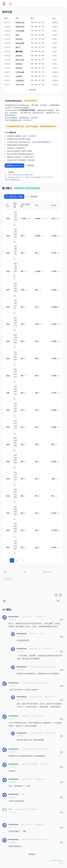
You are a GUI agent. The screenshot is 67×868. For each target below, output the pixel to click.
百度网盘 (14, 165)
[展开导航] (10, 4)
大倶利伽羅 (20, 31)
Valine (61, 860)
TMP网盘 (30, 165)
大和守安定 (20, 85)
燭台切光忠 (20, 60)
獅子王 (18, 47)
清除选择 (32, 196)
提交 (58, 601)
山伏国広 (19, 76)
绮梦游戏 (34, 118)
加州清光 (19, 39)
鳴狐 (17, 35)
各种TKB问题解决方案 (12, 180)
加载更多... (32, 854)
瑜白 (10, 809)
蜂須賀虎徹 (20, 43)
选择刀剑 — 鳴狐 (14, 196)
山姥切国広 (20, 80)
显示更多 (33, 90)
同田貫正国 (20, 23)
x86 (27, 175)
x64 (31, 175)
